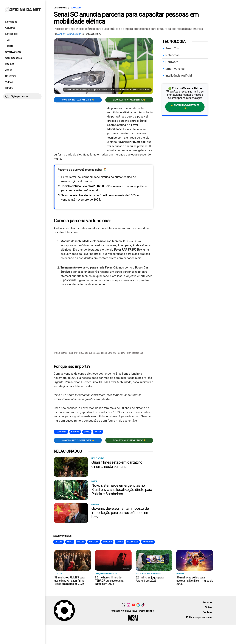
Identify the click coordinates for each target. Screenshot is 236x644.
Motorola (94, 542)
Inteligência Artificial (179, 75)
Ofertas (9, 88)
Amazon (58, 574)
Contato (207, 612)
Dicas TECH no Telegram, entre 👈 (78, 100)
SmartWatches (13, 52)
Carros (98, 432)
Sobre (208, 607)
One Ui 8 (59, 542)
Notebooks (11, 34)
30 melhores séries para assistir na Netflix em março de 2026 (195, 580)
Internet (9, 64)
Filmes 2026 (133, 542)
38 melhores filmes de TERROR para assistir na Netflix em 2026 (109, 580)
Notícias (75, 432)
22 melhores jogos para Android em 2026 (150, 579)
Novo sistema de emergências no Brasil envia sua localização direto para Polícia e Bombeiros (122, 489)
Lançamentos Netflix (106, 574)
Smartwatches (175, 69)
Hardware (172, 62)
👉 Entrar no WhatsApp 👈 (185, 107)
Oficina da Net (61, 8)
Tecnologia (75, 8)
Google (81, 542)
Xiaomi (120, 542)
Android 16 (148, 542)
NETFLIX (180, 574)
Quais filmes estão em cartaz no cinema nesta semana (117, 464)
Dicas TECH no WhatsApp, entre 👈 (129, 100)
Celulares (10, 28)
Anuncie (207, 602)
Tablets (9, 46)
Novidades (11, 22)
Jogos (9, 70)
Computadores (14, 58)
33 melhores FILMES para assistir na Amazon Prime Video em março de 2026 (69, 580)
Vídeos (9, 82)
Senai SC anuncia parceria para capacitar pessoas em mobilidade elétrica (126, 18)
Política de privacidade (199, 617)
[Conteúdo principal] (118, 312)
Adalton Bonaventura (69, 34)
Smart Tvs (172, 48)
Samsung (107, 542)
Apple (70, 542)
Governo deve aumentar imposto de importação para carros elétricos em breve (120, 512)
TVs (7, 40)
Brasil (87, 432)
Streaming (11, 76)
